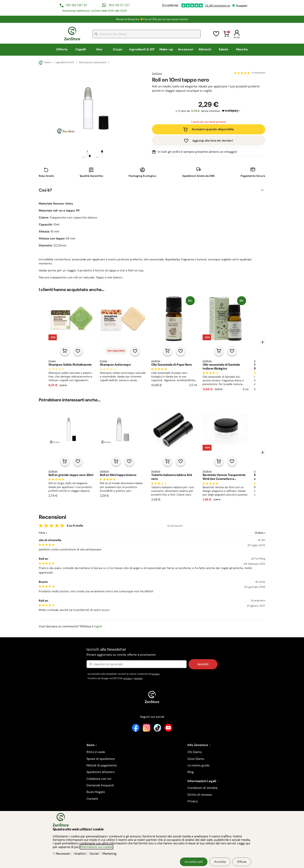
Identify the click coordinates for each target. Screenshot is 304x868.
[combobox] (147, 34)
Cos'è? (45, 190)
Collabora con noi (99, 779)
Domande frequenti (100, 785)
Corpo (118, 49)
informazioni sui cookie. (96, 847)
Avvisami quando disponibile (213, 129)
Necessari (62, 854)
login (98, 626)
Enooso (52, 361)
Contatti (92, 799)
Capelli (81, 49)
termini (138, 678)
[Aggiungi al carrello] (65, 351)
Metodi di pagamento (102, 765)
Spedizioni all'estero (101, 772)
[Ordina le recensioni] (246, 533)
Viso (99, 49)
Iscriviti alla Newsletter (152, 652)
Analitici (79, 854)
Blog (191, 772)
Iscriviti (203, 664)
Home (45, 63)
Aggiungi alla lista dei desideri (213, 141)
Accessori (186, 49)
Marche (242, 49)
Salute (224, 49)
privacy (156, 674)
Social (93, 854)
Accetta (220, 862)
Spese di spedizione (101, 759)
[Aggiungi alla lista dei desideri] (78, 351)
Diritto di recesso (200, 795)
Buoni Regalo (96, 792)
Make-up (166, 49)
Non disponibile (116, 351)
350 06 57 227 (119, 5)
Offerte (62, 49)
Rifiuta (242, 862)
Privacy (193, 801)
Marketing (108, 854)
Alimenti (205, 49)
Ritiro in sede (96, 752)
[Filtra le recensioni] (53, 533)
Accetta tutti (194, 862)
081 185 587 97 (76, 5)
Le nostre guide (198, 765)
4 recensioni (259, 73)
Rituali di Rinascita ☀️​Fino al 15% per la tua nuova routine (152, 19)
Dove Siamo (196, 759)
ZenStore (157, 73)
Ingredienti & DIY (142, 49)
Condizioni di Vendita (203, 788)
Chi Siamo (195, 752)
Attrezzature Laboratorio (93, 63)
